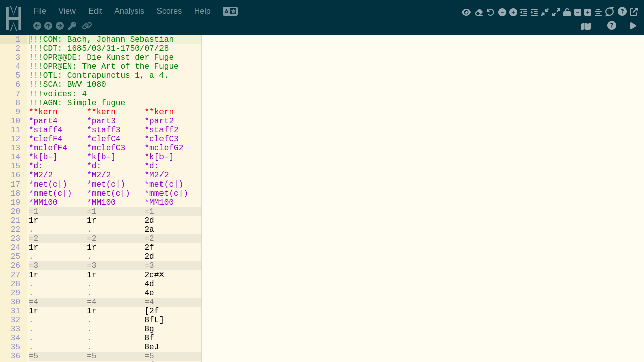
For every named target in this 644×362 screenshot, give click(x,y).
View (68, 11)
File (41, 11)
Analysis (130, 11)
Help (204, 11)
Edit (96, 11)
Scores (170, 11)
